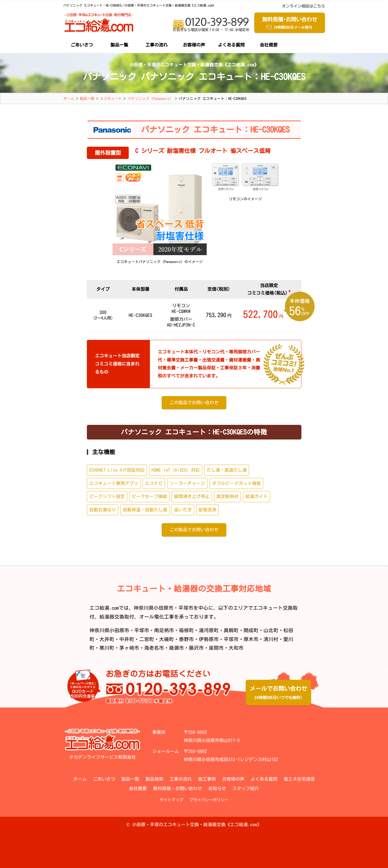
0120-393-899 (211, 24)
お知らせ (217, 788)
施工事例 (207, 779)
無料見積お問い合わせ (290, 24)
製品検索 (154, 779)
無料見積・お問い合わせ (178, 788)
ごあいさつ (82, 45)
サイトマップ (171, 800)
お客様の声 (194, 45)
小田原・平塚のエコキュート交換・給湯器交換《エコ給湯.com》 (197, 824)
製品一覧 (119, 45)
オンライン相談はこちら (303, 6)
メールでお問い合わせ (278, 694)
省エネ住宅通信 (299, 779)
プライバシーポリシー (209, 800)
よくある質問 (231, 45)
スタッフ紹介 (246, 788)
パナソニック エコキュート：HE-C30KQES (215, 130)
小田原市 (119, 630)
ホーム (80, 779)
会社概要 (269, 45)
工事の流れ (157, 45)
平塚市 (142, 630)
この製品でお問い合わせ (194, 402)
